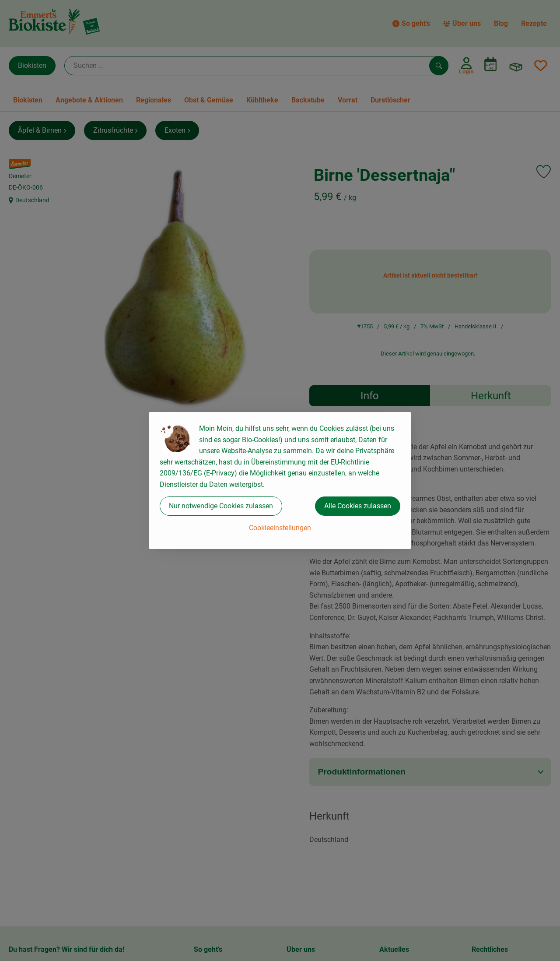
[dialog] (280, 480)
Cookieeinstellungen (280, 528)
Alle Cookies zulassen (358, 506)
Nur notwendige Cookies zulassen (221, 506)
